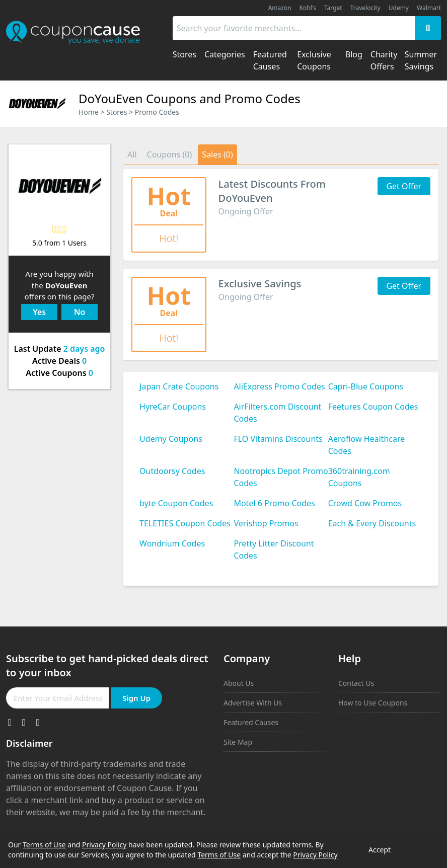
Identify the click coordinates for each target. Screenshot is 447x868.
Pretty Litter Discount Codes (274, 549)
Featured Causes (251, 722)
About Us (239, 683)
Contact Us (356, 683)
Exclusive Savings (260, 284)
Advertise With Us (253, 703)
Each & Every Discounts (372, 523)
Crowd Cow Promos (365, 503)
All (132, 154)
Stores (117, 112)
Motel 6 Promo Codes (274, 503)
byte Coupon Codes (176, 503)
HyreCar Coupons (173, 407)
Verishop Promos (266, 523)
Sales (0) (217, 154)
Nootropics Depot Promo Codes (281, 477)
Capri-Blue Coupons (366, 386)
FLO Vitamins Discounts (278, 439)
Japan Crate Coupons (179, 386)
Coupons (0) (170, 154)
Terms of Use (44, 845)
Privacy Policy (104, 845)
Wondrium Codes (172, 543)
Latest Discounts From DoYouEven (272, 191)
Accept (380, 850)
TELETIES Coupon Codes (185, 523)
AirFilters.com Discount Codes (277, 413)
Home (89, 112)
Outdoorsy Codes (172, 471)
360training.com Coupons (359, 477)
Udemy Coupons (171, 439)
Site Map (238, 742)
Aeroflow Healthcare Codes (367, 445)
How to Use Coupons (373, 703)
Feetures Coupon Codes (373, 407)
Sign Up (136, 698)
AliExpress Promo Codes (279, 386)
